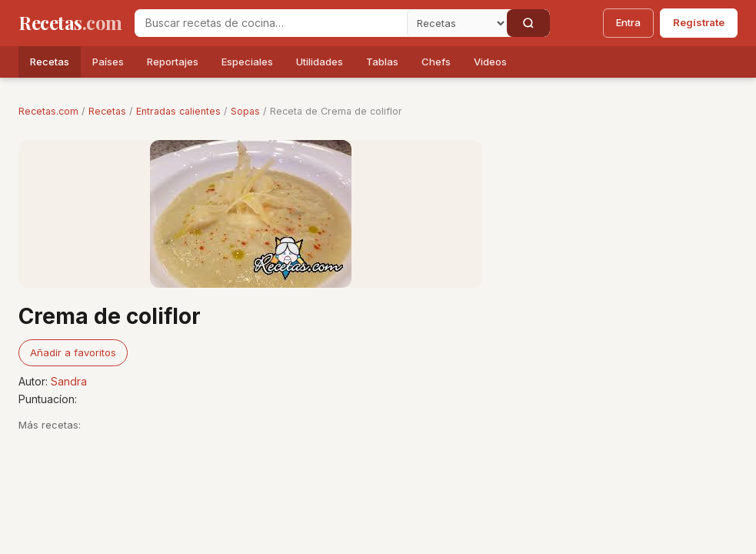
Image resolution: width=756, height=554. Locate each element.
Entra (628, 22)
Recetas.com (48, 111)
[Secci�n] (457, 23)
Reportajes (173, 62)
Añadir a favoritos (73, 352)
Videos (490, 62)
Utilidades (320, 62)
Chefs (436, 62)
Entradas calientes (178, 111)
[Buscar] (528, 23)
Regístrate (699, 22)
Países (108, 62)
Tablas (382, 62)
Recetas (50, 62)
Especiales (247, 62)
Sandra (69, 381)
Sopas (245, 111)
